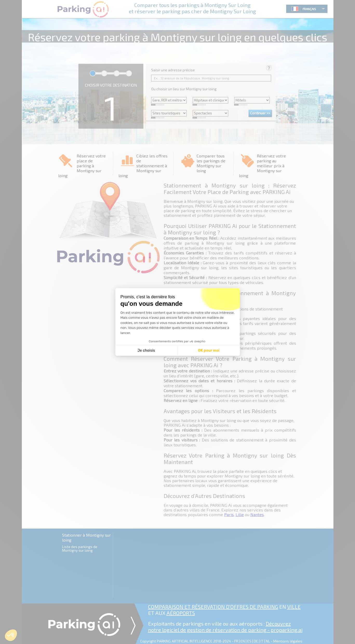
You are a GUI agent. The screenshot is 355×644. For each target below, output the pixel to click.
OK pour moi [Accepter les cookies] (209, 351)
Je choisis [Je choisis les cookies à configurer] (146, 351)
